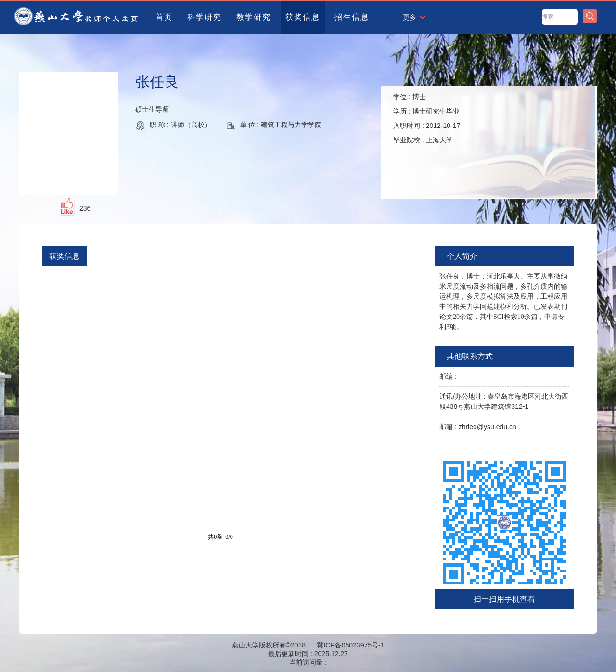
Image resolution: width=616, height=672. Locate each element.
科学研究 (205, 17)
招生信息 (352, 17)
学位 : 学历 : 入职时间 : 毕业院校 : (427, 118)
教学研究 (254, 17)
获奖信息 (303, 17)
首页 (164, 17)
